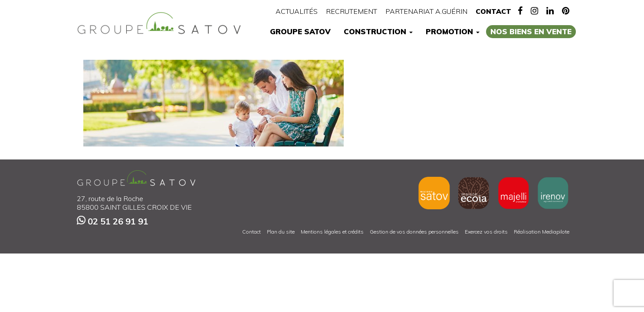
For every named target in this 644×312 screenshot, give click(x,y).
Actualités (297, 11)
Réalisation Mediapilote (542, 232)
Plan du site (281, 232)
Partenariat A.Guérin (426, 11)
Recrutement (352, 11)
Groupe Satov (300, 31)
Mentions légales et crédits (332, 232)
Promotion (453, 31)
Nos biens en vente (531, 31)
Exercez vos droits (486, 232)
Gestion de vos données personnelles (414, 232)
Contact (493, 11)
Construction (378, 31)
